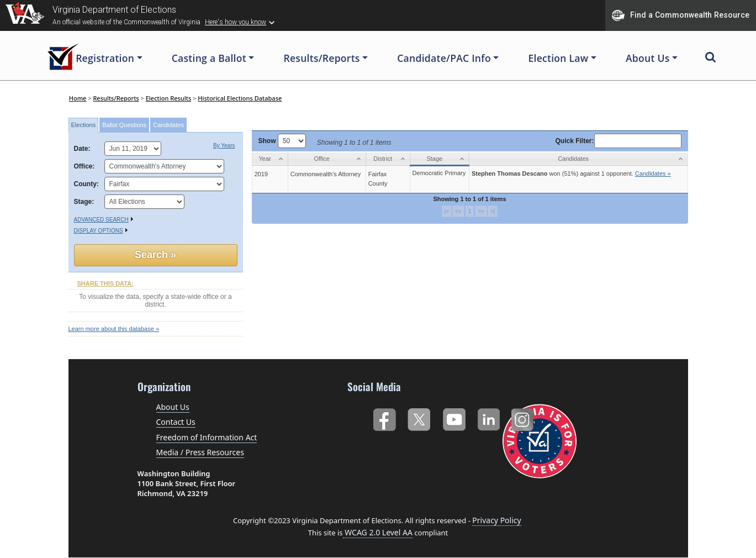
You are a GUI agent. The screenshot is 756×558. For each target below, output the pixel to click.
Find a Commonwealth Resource (681, 15)
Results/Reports (116, 98)
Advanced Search (101, 220)
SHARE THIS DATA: (105, 283)
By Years (224, 146)
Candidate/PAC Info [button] (444, 58)
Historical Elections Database (240, 98)
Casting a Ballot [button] (209, 58)
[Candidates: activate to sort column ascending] (578, 159)
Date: (84, 149)
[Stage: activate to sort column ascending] (439, 159)
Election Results (169, 98)
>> (481, 211)
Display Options (99, 231)
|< (447, 211)
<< (458, 211)
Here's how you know (236, 22)
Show (282, 141)
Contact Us (176, 422)
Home (78, 98)
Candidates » (653, 173)
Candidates (168, 125)
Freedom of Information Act (207, 437)
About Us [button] (648, 58)
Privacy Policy (496, 520)
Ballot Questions (124, 125)
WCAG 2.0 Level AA (378, 532)
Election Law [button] (558, 58)
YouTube (454, 417)
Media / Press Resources (200, 452)
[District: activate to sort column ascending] (388, 159)
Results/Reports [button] (321, 58)
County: (86, 184)
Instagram (524, 417)
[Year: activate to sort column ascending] (270, 159)
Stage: (84, 202)
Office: (84, 166)
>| (493, 211)
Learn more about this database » (114, 329)
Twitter (419, 417)
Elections (84, 125)
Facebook (384, 417)
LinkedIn (489, 417)
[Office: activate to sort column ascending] (327, 159)
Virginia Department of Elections (114, 10)
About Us (173, 407)
